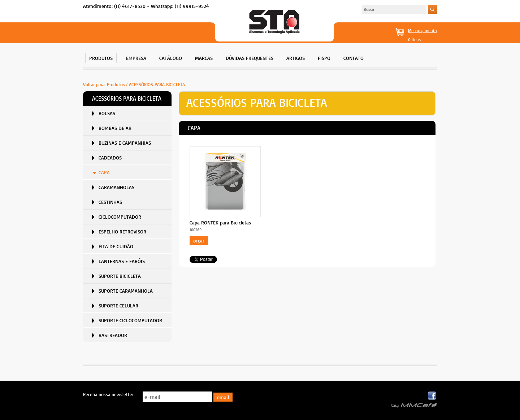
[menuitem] (101, 57)
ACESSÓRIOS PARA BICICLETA (157, 84)
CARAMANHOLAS (116, 187)
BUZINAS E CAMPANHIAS (125, 143)
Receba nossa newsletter (108, 394)
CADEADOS (110, 157)
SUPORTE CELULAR (118, 305)
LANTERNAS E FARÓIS (122, 261)
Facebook (432, 396)
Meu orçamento (422, 30)
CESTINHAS (110, 202)
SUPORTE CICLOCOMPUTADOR (130, 320)
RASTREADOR (113, 335)
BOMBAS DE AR (115, 128)
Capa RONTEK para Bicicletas (220, 222)
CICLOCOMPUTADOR (120, 217)
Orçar (199, 240)
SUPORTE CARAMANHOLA (126, 291)
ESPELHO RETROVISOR (122, 231)
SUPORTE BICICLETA (120, 276)
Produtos (116, 84)
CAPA (104, 172)
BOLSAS (107, 113)
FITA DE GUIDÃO (116, 246)
